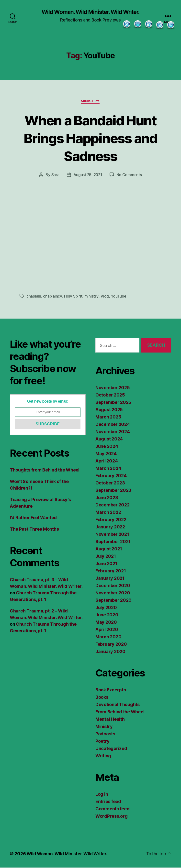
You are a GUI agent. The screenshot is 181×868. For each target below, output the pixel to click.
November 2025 (113, 388)
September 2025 (113, 403)
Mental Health (110, 720)
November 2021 (112, 535)
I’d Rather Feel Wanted (33, 518)
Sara (55, 175)
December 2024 (113, 425)
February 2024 (111, 476)
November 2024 (113, 432)
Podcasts (105, 734)
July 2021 (106, 557)
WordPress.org (112, 817)
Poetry (102, 742)
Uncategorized (111, 749)
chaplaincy (53, 297)
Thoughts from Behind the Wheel (45, 470)
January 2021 (110, 579)
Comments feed (113, 809)
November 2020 (113, 593)
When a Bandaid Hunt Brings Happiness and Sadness (91, 138)
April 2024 (107, 461)
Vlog (105, 297)
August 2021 (109, 549)
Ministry (90, 102)
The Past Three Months (34, 530)
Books (102, 698)
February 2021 (111, 571)
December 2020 (113, 586)
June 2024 (107, 447)
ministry (92, 297)
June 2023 (107, 498)
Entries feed (108, 802)
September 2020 (113, 601)
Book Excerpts (111, 690)
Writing (103, 756)
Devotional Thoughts (118, 705)
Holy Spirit (74, 297)
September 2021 (113, 542)
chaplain (34, 297)
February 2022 (111, 520)
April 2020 (107, 630)
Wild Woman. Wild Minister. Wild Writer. (90, 12)
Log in (102, 795)
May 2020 (106, 623)
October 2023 (110, 483)
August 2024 (109, 439)
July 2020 (106, 608)
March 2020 (108, 637)
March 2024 (108, 469)
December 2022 (113, 505)
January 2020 (110, 652)
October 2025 (110, 395)
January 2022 (110, 527)
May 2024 (106, 454)
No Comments (130, 175)
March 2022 (108, 513)
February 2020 (111, 645)
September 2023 (113, 491)
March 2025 (108, 417)
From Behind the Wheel (120, 712)
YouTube (119, 297)
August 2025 (109, 410)
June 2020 (107, 615)
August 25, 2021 (88, 175)
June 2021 (106, 564)
